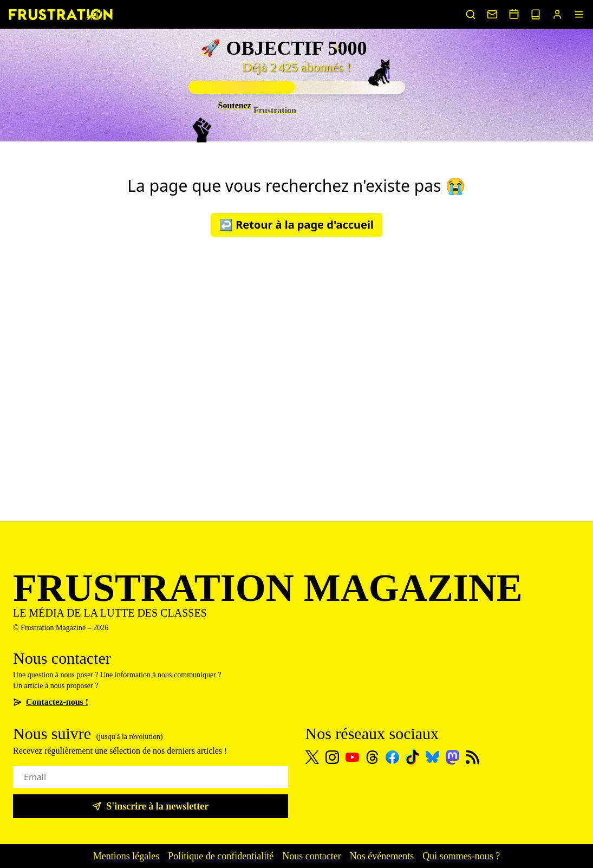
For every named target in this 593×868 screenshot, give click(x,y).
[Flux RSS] (473, 757)
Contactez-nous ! (51, 702)
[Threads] (372, 757)
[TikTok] (412, 757)
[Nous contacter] (492, 14)
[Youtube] (352, 757)
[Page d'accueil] (61, 14)
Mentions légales (126, 856)
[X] (312, 757)
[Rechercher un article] (471, 14)
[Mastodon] (452, 757)
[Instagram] (332, 757)
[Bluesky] (432, 757)
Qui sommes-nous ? (461, 856)
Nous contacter (311, 856)
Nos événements (382, 856)
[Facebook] (392, 757)
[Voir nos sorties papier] (536, 14)
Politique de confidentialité (221, 856)
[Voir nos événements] (514, 14)
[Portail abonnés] (557, 14)
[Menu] (579, 14)
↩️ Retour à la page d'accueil (296, 225)
